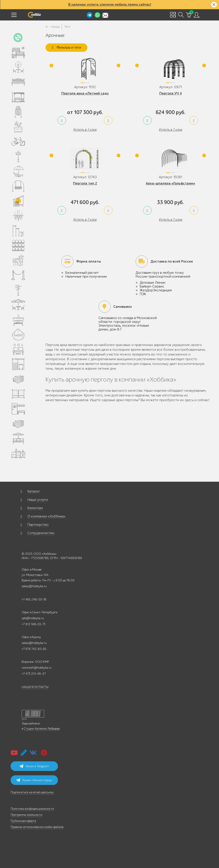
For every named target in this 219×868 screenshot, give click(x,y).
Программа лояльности (26, 815)
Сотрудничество (41, 533)
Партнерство (38, 525)
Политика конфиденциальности (32, 809)
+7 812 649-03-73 (34, 624)
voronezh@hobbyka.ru (37, 668)
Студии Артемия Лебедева (42, 729)
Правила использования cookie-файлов (37, 827)
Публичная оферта (23, 821)
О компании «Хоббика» (47, 516)
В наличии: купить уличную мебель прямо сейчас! (110, 4)
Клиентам (35, 508)
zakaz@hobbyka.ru (34, 586)
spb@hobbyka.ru (33, 618)
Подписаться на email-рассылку (32, 792)
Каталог (34, 491)
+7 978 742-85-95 (34, 649)
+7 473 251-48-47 (34, 674)
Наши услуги (38, 500)
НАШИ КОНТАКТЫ (35, 687)
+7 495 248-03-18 (34, 599)
